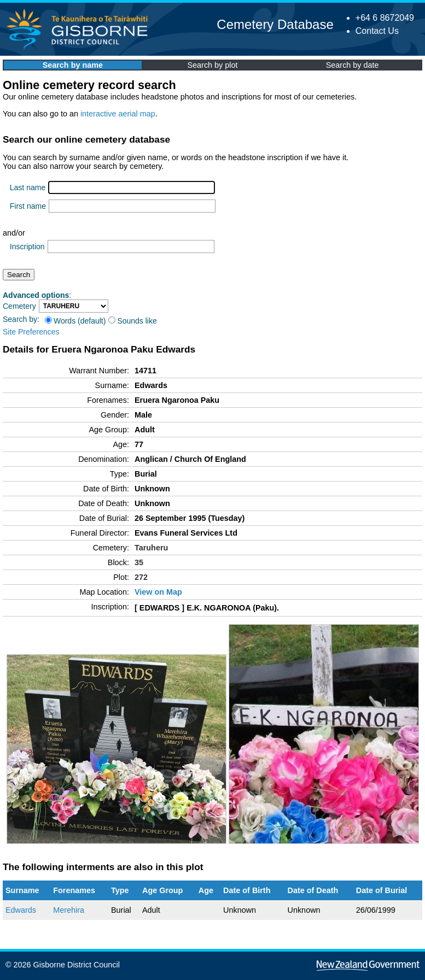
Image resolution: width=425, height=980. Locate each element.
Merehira (69, 910)
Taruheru (151, 548)
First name (28, 206)
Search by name (73, 65)
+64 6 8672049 (385, 18)
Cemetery (19, 306)
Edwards (21, 910)
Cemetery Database (275, 24)
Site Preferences (31, 332)
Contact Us (377, 31)
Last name (28, 187)
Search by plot (213, 65)
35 (139, 562)
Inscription (27, 247)
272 (141, 577)
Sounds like (132, 321)
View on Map (158, 592)
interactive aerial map (118, 114)
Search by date (353, 65)
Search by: (21, 319)
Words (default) (75, 321)
